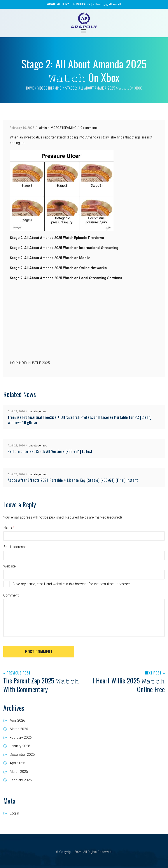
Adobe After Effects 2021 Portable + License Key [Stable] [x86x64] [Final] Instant (73, 480)
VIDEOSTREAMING (50, 88)
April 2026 (17, 721)
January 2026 (20, 746)
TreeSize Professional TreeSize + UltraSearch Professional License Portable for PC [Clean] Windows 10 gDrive (80, 420)
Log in (14, 813)
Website (10, 566)
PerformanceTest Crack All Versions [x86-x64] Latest (50, 451)
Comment (11, 595)
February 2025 (21, 780)
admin (43, 128)
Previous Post (19, 673)
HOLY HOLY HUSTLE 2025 (30, 363)
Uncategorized (38, 411)
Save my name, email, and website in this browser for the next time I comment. (72, 584)
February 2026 (21, 738)
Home (30, 88)
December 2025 (22, 755)
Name (8, 527)
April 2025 (17, 763)
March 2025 (19, 772)
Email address (14, 547)
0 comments (89, 128)
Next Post (153, 673)
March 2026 (19, 729)
